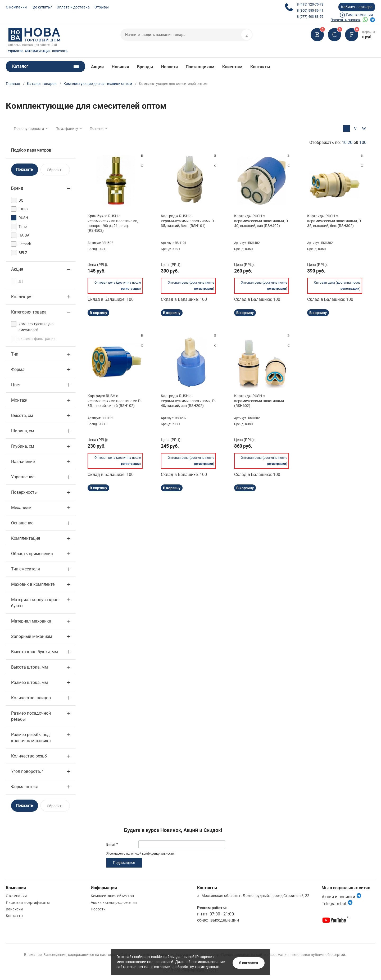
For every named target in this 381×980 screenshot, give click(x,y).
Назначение (23, 462)
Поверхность (24, 492)
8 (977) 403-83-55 (310, 17)
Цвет (16, 385)
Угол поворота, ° (27, 771)
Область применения (32, 554)
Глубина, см (23, 446)
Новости (170, 67)
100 (363, 142)
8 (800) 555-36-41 (310, 10)
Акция (17, 269)
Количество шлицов (31, 698)
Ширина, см (23, 431)
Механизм (21, 508)
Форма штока (25, 787)
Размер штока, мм (30, 682)
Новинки (120, 67)
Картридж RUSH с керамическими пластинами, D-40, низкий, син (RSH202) (188, 401)
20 (350, 142)
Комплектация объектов (112, 896)
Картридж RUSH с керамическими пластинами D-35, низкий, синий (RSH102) (115, 401)
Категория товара (29, 312)
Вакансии (14, 909)
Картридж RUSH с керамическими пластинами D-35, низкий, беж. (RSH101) (188, 221)
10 (344, 142)
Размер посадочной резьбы (31, 716)
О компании (16, 7)
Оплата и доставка (73, 7)
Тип (15, 354)
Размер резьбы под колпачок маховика (31, 738)
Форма (18, 369)
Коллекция (22, 297)
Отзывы (102, 7)
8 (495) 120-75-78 (310, 4)
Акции (97, 67)
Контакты (260, 67)
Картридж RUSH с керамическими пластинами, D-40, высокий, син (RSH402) (262, 221)
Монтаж (19, 400)
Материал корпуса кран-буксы (35, 603)
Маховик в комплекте (33, 584)
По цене (96, 129)
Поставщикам (200, 67)
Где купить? (42, 7)
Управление (23, 477)
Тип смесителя (26, 569)
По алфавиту (67, 129)
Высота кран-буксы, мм (35, 652)
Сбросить (55, 170)
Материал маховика (31, 621)
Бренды (145, 67)
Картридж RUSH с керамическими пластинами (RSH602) (259, 401)
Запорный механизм (32, 636)
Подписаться (124, 863)
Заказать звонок (346, 20)
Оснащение (22, 523)
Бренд (17, 188)
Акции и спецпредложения (114, 902)
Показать (25, 169)
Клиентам (232, 67)
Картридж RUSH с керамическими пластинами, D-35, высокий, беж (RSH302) (335, 221)
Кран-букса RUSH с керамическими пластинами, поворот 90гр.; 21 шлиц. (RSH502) (113, 223)
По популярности (29, 129)
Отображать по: (338, 142)
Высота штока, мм (30, 667)
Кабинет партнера (357, 7)
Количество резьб (29, 756)
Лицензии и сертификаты (28, 902)
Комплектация (26, 538)
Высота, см (22, 416)
